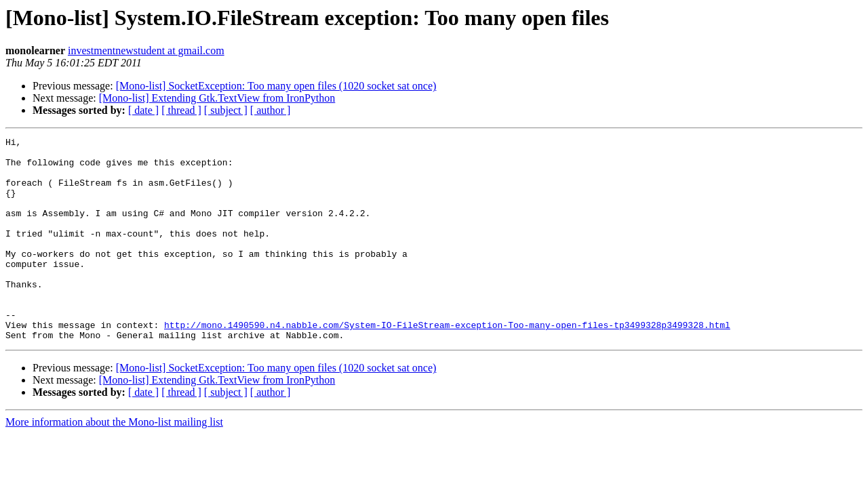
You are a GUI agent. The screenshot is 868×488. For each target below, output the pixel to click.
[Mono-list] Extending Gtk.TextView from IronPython (217, 98)
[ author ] (271, 110)
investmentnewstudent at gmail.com (146, 50)
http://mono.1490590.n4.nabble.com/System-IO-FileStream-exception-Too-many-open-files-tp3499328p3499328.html (447, 363)
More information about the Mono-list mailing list (114, 463)
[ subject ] (226, 110)
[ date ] (143, 110)
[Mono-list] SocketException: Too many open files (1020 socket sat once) (276, 86)
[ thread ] (181, 110)
